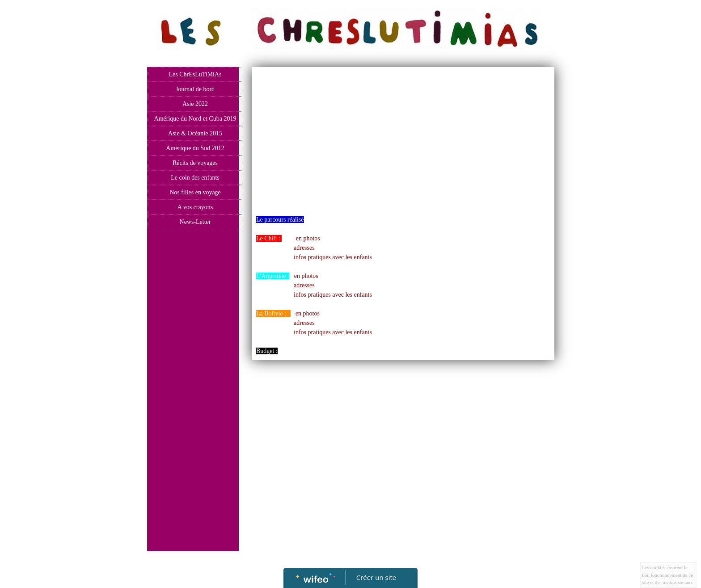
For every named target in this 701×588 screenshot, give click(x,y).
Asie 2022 (195, 104)
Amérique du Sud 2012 (195, 148)
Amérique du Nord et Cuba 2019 (195, 119)
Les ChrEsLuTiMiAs (195, 74)
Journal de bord (195, 89)
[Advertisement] (193, 412)
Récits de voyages (195, 163)
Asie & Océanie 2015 (195, 133)
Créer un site (376, 577)
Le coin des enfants (195, 178)
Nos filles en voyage (195, 192)
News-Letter (195, 222)
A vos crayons (195, 207)
